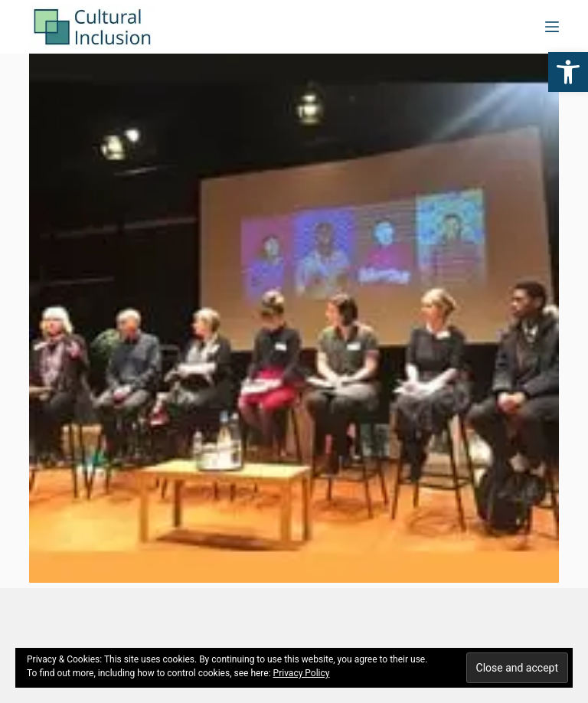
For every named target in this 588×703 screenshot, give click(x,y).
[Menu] (552, 27)
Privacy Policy (302, 673)
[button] (568, 72)
